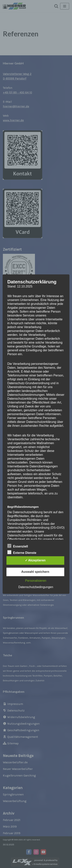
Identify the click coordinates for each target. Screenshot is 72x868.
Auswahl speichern (35, 572)
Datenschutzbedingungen (36, 587)
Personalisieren (36, 581)
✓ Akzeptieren (35, 560)
